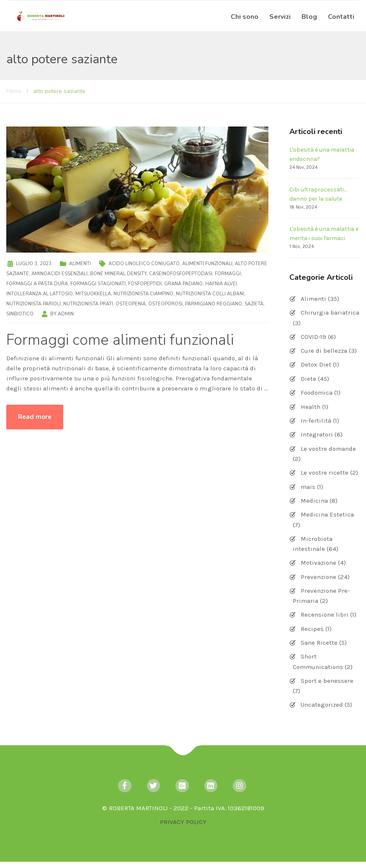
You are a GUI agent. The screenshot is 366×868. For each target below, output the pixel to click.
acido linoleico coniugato (144, 264)
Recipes (312, 629)
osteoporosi (165, 304)
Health (311, 407)
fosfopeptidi (145, 284)
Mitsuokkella (93, 294)
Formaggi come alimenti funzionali (120, 340)
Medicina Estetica (327, 514)
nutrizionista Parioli (34, 304)
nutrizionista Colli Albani (210, 294)
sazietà (254, 304)
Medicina (314, 501)
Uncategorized (322, 705)
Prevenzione (318, 577)
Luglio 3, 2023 (34, 264)
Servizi (280, 17)
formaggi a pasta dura (37, 284)
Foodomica (317, 393)
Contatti (341, 17)
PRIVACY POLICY (183, 822)
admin (66, 314)
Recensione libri (325, 615)
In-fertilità (316, 421)
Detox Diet (316, 364)
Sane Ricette (319, 643)
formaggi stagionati (98, 284)
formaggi (228, 274)
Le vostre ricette (325, 473)
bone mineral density (118, 274)
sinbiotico (20, 314)
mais (308, 487)
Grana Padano (183, 284)
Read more (35, 417)
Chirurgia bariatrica (330, 313)
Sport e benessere (327, 681)
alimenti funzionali (207, 264)
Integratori (317, 434)
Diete (308, 379)
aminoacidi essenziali (59, 274)
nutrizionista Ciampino (143, 294)
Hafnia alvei (221, 284)
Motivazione (318, 563)
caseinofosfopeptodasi (181, 274)
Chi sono (245, 17)
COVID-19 (313, 337)
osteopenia (131, 304)
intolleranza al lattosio (40, 294)
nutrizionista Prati (88, 304)
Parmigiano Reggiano (214, 304)
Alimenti (80, 264)
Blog (309, 17)
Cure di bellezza (324, 351)
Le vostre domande (328, 449)
